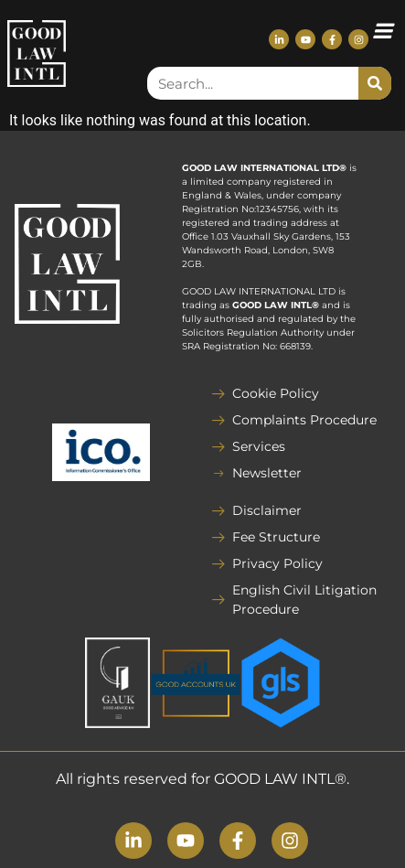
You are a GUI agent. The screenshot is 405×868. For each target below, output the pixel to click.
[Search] (375, 83)
